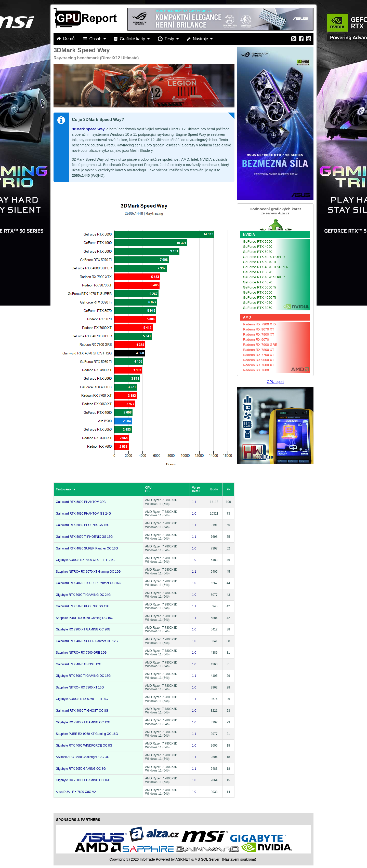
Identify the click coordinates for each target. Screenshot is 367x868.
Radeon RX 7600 (256, 370)
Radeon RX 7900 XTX (260, 324)
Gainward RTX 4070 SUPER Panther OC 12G (87, 641)
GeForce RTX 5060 (258, 292)
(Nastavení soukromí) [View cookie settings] (239, 859)
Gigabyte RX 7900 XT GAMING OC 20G (83, 629)
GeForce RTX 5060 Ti (259, 287)
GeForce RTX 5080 (258, 252)
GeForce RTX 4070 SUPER (264, 277)
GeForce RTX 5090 (258, 242)
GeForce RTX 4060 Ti (259, 298)
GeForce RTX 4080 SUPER (264, 257)
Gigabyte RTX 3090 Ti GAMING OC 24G (83, 595)
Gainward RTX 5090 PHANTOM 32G (81, 502)
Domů (66, 39)
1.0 (194, 514)
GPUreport (275, 382)
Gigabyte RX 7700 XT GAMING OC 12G (83, 722)
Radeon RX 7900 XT (259, 334)
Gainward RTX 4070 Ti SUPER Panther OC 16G (88, 583)
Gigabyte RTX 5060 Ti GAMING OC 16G (83, 676)
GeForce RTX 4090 (258, 247)
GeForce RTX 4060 (258, 303)
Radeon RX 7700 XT (259, 355)
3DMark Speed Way (88, 129)
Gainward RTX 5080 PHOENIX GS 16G (83, 525)
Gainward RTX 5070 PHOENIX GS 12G (83, 606)
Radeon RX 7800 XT (259, 350)
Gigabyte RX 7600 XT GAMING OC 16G (83, 780)
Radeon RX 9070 (256, 340)
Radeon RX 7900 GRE (260, 345)
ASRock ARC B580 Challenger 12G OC (83, 757)
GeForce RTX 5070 (258, 272)
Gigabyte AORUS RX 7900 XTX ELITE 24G (85, 560)
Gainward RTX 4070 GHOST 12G (79, 664)
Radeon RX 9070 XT (259, 329)
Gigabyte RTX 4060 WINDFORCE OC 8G (84, 746)
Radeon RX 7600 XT (259, 365)
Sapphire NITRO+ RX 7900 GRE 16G (81, 653)
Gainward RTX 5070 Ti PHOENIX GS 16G (84, 537)
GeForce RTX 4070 (258, 282)
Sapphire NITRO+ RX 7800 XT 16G (80, 687)
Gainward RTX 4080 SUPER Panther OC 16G (87, 548)
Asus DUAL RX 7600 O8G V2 (76, 792)
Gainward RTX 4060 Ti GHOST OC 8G (82, 711)
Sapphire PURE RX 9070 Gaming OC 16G (84, 618)
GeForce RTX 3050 (258, 308)
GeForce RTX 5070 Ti (259, 262)
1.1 (194, 502)
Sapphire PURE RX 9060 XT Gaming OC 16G (87, 734)
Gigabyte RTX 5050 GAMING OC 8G (81, 769)
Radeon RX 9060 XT (259, 360)
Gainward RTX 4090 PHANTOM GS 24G (83, 514)
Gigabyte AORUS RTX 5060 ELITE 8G (82, 699)
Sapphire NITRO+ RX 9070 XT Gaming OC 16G (88, 572)
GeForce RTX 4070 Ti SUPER (266, 267)
